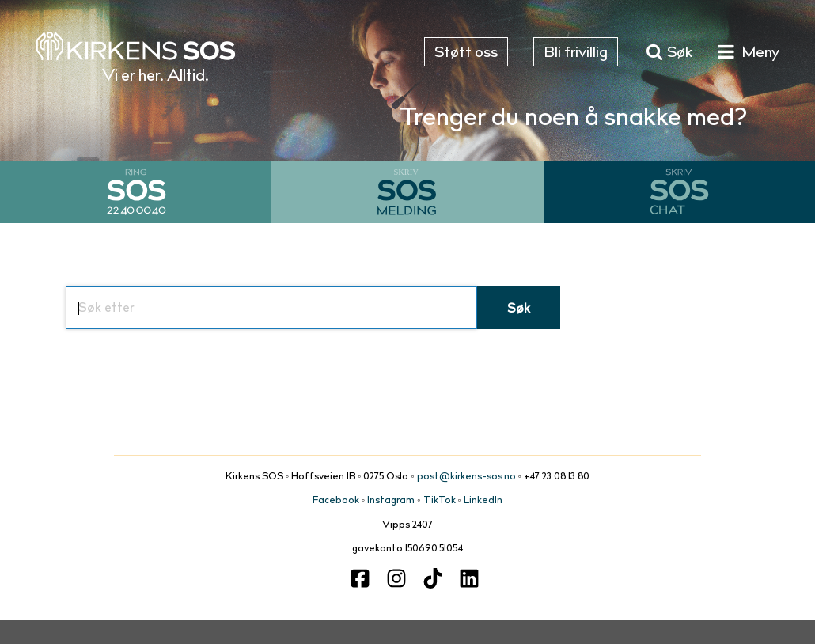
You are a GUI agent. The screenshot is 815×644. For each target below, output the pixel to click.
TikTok (440, 501)
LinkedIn (483, 501)
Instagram (391, 501)
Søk (519, 309)
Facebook (336, 501)
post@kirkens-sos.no (466, 477)
